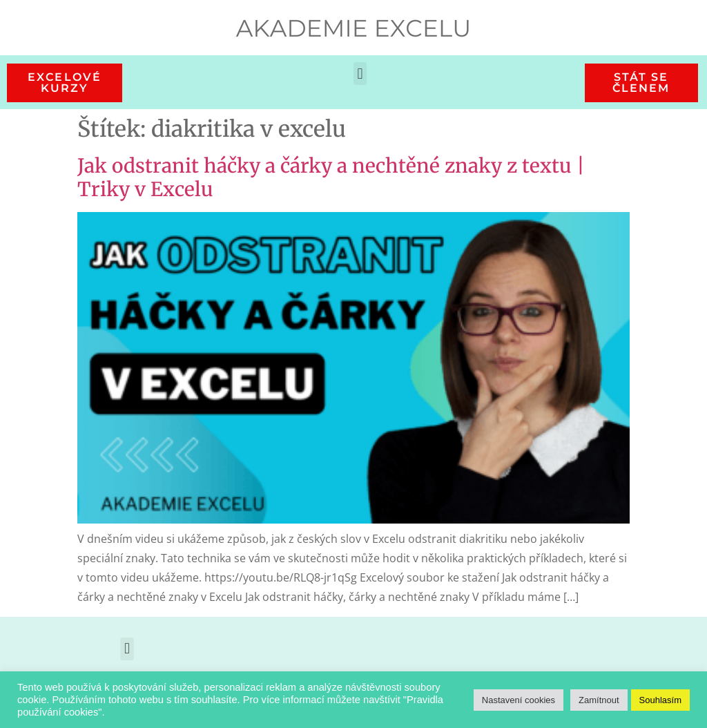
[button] (360, 74)
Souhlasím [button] (660, 700)
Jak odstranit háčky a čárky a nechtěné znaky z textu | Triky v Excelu (331, 178)
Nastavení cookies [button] (519, 700)
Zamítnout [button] (599, 700)
